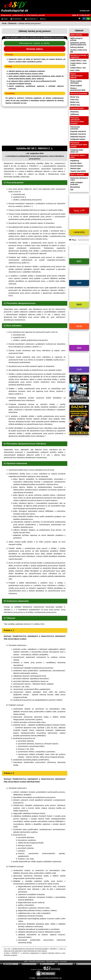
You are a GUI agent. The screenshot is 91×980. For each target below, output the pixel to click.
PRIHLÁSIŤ (85, 11)
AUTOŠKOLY (31, 19)
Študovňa (12, 23)
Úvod (4, 23)
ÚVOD (5, 19)
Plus (43, 19)
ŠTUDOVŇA (16, 19)
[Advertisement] (35, 127)
